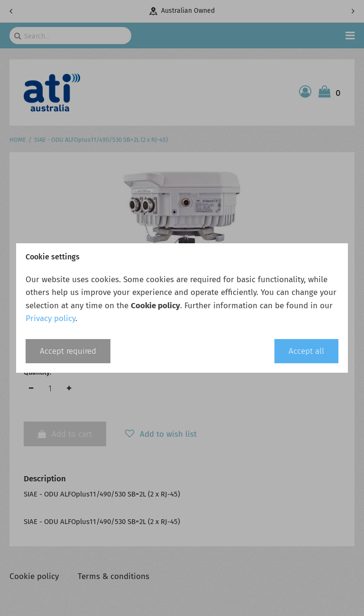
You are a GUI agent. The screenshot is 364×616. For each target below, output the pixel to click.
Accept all (306, 351)
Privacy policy (50, 318)
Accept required (68, 351)
